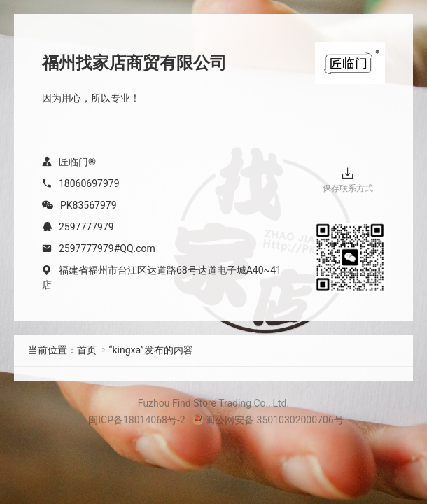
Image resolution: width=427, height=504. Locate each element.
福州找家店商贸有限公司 (134, 63)
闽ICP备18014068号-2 (136, 420)
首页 (87, 350)
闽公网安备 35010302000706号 (268, 420)
